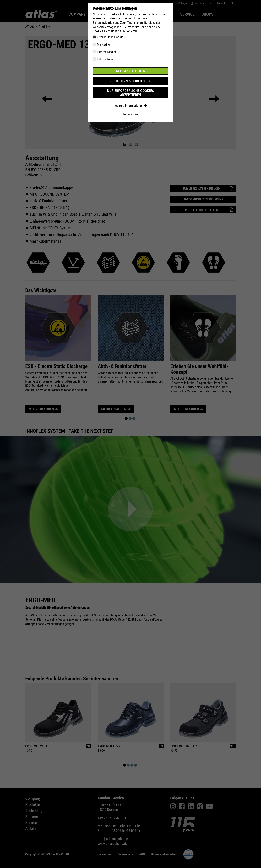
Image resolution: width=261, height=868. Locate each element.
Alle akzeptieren (130, 71)
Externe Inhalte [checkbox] (107, 59)
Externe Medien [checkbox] (107, 52)
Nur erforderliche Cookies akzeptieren (130, 90)
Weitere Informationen (130, 101)
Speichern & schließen (130, 80)
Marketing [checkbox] (103, 45)
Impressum (130, 109)
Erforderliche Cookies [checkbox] (111, 37)
